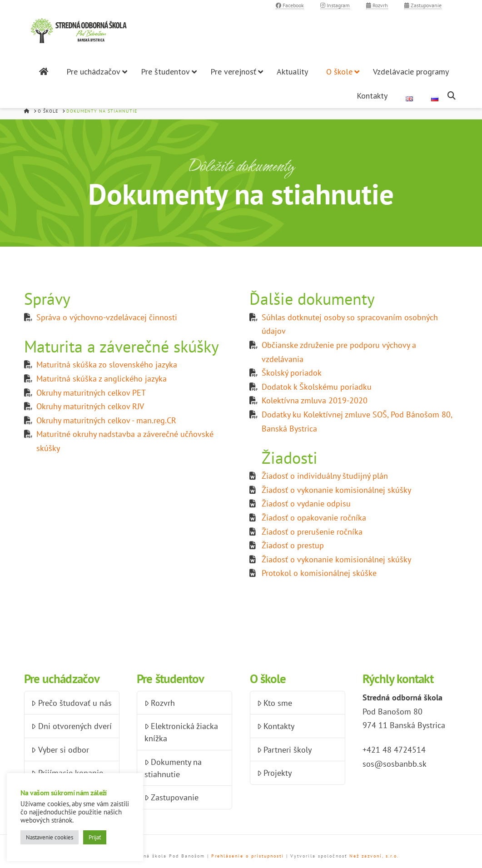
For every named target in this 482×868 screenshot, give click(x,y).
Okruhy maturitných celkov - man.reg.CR (106, 420)
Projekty (274, 773)
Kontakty (276, 726)
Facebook (290, 5)
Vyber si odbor (60, 750)
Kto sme (275, 703)
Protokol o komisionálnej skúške (319, 573)
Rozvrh (377, 5)
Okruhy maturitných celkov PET (91, 393)
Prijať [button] (95, 837)
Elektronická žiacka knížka (181, 732)
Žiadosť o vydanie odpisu (306, 503)
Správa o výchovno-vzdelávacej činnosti (107, 317)
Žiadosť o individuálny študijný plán (325, 476)
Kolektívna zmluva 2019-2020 (315, 400)
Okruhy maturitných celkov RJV (90, 406)
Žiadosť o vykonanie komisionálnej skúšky (336, 490)
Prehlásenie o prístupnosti (248, 856)
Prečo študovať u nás (71, 703)
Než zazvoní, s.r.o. (374, 856)
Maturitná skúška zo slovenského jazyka (107, 365)
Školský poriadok (292, 373)
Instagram (335, 5)
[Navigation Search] (453, 96)
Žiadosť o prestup (293, 545)
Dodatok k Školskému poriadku (317, 387)
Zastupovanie (423, 5)
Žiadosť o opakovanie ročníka (314, 518)
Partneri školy (284, 750)
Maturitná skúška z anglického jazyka (102, 379)
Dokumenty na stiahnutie (173, 768)
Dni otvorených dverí (71, 726)
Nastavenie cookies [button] (50, 837)
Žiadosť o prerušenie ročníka (312, 532)
